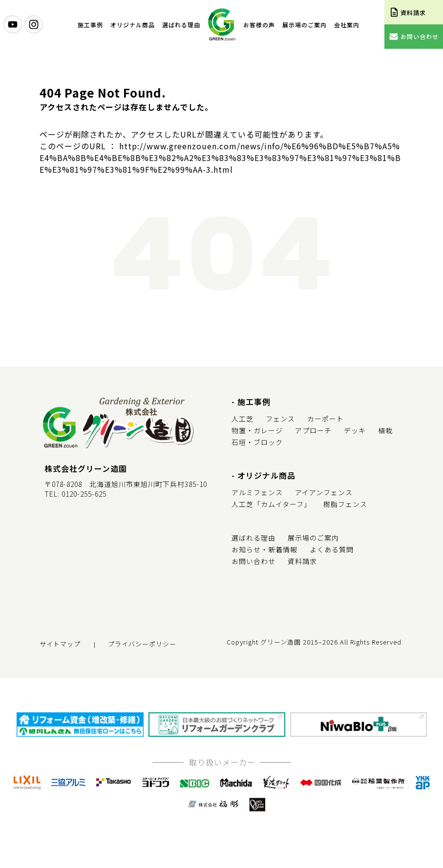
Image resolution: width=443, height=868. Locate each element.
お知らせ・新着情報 (264, 549)
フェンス (280, 419)
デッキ (355, 430)
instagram (34, 24)
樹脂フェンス (345, 504)
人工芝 (243, 419)
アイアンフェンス (324, 492)
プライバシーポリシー (142, 644)
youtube (13, 24)
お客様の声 (259, 25)
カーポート (326, 419)
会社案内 (347, 25)
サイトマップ (60, 644)
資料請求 (302, 561)
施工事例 (90, 25)
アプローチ (313, 430)
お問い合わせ (253, 561)
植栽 (385, 430)
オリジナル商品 (133, 25)
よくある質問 (332, 549)
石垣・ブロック (257, 442)
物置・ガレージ (257, 430)
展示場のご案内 (305, 25)
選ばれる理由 (181, 25)
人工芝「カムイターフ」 (271, 504)
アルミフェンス (257, 492)
